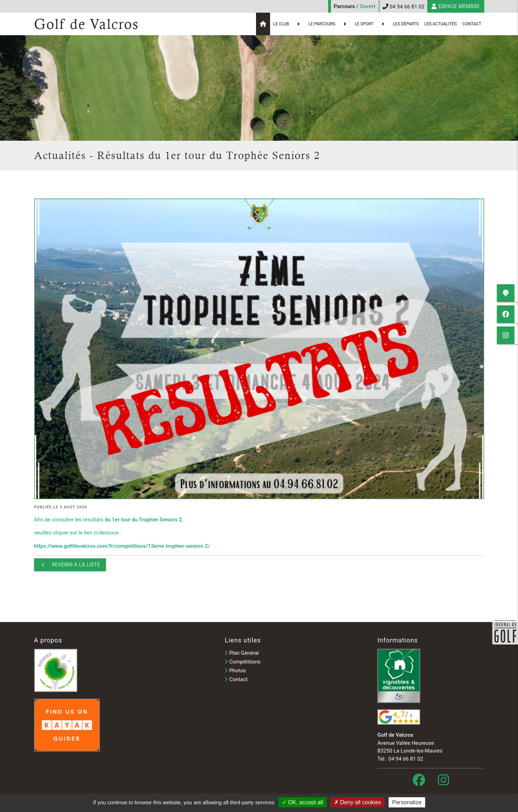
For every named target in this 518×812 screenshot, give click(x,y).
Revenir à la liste (70, 565)
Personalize (407, 802)
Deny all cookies (358, 802)
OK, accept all (303, 802)
